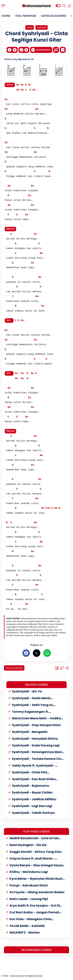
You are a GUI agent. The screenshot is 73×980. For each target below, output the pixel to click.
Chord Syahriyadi (14, 667)
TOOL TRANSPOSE (26, 16)
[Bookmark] (63, 50)
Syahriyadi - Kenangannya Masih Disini (38, 751)
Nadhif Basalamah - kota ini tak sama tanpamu (34, 837)
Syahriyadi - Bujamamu (31, 785)
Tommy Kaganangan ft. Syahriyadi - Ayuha (30, 711)
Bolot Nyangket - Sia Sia (28, 844)
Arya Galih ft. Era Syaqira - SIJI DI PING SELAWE (35, 905)
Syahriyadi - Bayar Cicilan (32, 792)
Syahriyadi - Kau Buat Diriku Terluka (34, 778)
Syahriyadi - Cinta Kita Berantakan (30, 772)
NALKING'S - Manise (25, 932)
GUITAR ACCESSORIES (54, 16)
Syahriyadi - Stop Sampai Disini (36, 724)
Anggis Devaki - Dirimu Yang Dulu (36, 851)
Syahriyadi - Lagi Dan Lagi (32, 805)
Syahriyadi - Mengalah (30, 731)
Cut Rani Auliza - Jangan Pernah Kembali (35, 912)
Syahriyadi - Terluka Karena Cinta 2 (38, 758)
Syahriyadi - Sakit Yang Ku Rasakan (33, 704)
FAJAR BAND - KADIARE (27, 925)
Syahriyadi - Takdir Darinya (33, 812)
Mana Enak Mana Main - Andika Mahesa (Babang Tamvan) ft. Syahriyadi (36, 718)
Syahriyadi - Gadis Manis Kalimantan (31, 697)
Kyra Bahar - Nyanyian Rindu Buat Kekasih (36, 878)
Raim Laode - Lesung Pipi (29, 898)
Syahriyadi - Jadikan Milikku (34, 798)
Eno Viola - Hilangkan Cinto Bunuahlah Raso (31, 918)
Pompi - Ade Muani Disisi (29, 885)
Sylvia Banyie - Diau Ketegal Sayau (37, 865)
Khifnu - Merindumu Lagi (29, 871)
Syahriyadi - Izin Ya (27, 691)
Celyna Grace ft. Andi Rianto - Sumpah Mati (32, 858)
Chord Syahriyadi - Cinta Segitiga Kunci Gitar (36, 37)
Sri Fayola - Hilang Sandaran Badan (37, 891)
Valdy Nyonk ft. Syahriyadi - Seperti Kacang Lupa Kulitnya (35, 765)
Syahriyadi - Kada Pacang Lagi (36, 745)
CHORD (6, 16)
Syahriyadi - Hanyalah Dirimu (35, 738)
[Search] (64, 6)
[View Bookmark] (70, 6)
